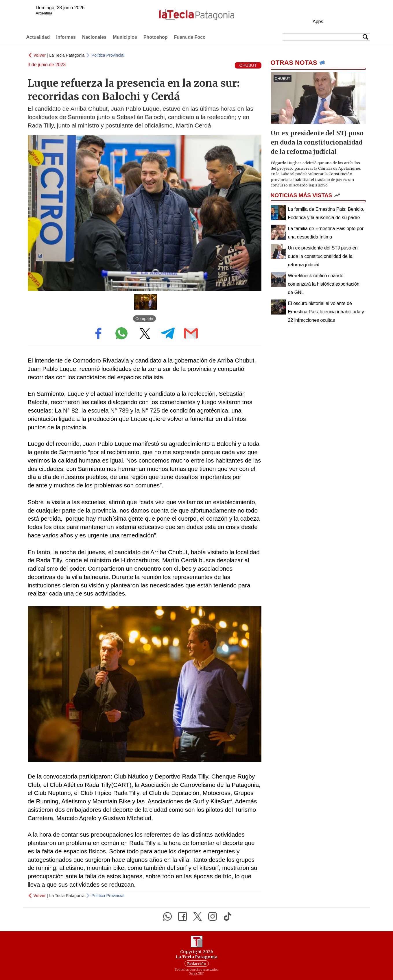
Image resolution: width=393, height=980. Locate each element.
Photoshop (156, 37)
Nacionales (94, 37)
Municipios (125, 37)
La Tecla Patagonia (67, 55)
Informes (66, 37)
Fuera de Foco (190, 37)
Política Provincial (108, 55)
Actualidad (38, 37)
